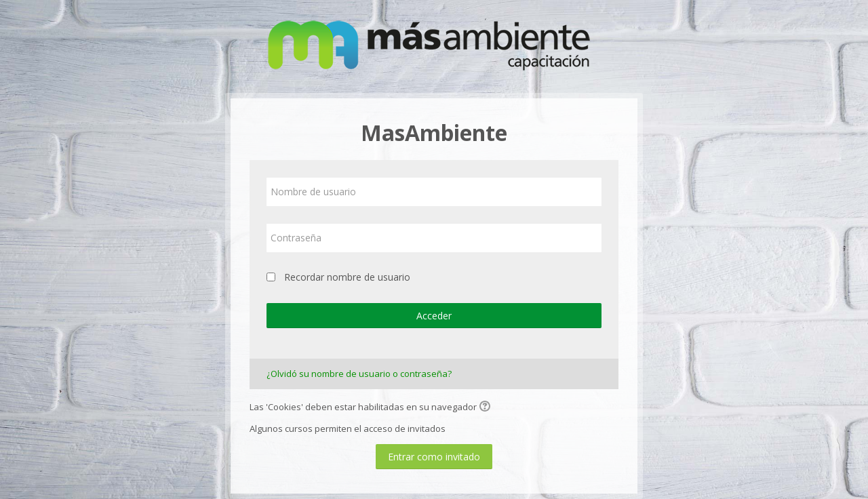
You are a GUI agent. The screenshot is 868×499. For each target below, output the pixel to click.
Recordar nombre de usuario (347, 277)
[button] (487, 407)
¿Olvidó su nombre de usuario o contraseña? (359, 374)
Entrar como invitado (434, 457)
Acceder (434, 316)
